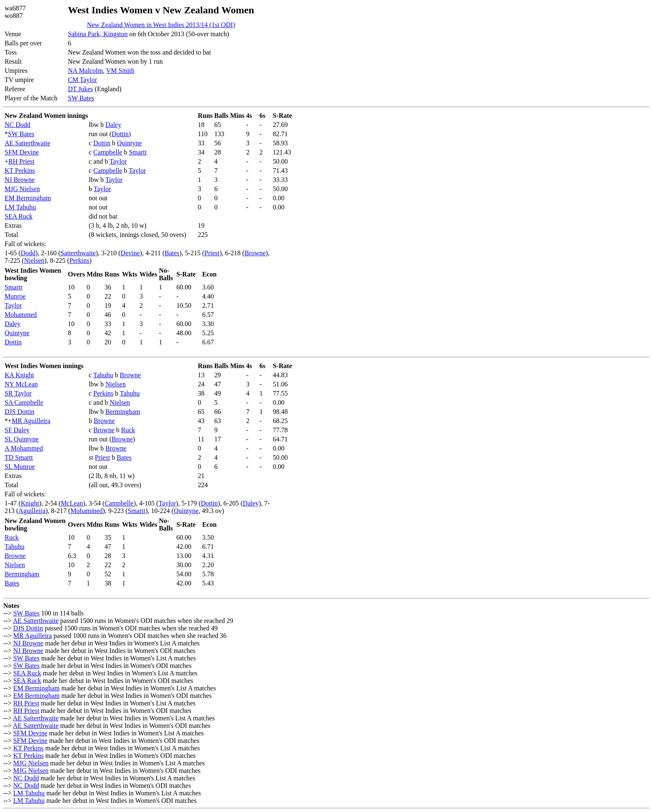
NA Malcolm (85, 71)
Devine (130, 253)
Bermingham (123, 412)
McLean (72, 503)
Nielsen (34, 260)
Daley (113, 125)
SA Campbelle (24, 402)
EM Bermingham (28, 198)
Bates (172, 253)
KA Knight (19, 375)
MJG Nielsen (22, 189)
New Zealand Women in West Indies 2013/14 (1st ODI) (161, 25)
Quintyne (130, 143)
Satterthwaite (78, 253)
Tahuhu (103, 375)
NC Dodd (17, 125)
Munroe (15, 296)
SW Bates (81, 98)
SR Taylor (18, 393)
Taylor (118, 161)
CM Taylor (82, 80)
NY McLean (21, 384)
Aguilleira (32, 511)
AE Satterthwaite (27, 143)
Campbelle (108, 152)
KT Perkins (20, 171)
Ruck (128, 430)
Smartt (138, 152)
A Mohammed (24, 448)
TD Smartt (19, 457)
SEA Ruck (19, 216)
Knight (30, 503)
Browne (255, 253)
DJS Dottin (20, 412)
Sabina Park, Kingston (98, 34)
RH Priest (21, 161)
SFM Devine (22, 152)
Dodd (28, 253)
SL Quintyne (22, 439)
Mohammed (21, 315)
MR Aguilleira (31, 421)
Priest (212, 253)
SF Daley (17, 430)
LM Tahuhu (20, 207)
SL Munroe (20, 467)
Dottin (120, 134)
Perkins (80, 260)
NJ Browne (20, 180)
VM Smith (120, 71)
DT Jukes (81, 89)
